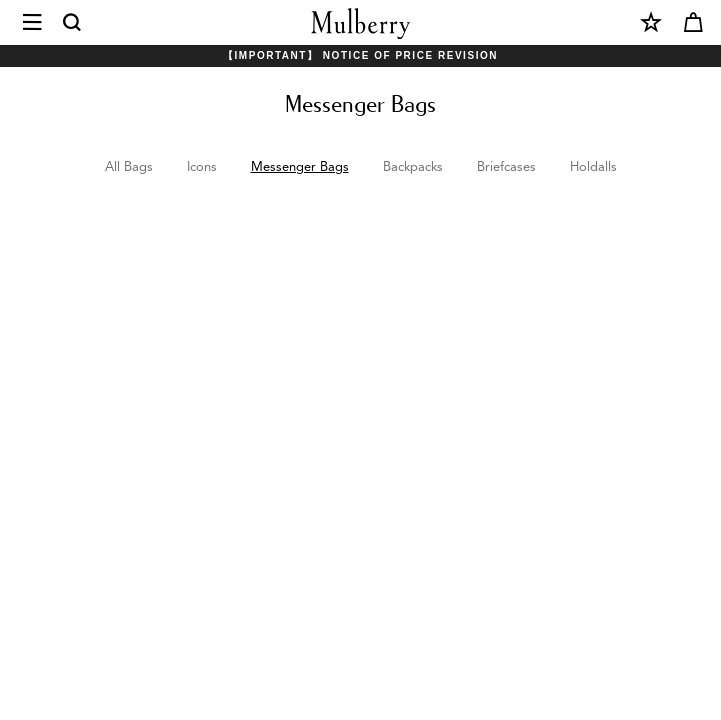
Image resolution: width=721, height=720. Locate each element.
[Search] (73, 23)
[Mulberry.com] (361, 23)
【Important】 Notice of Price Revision (360, 55)
